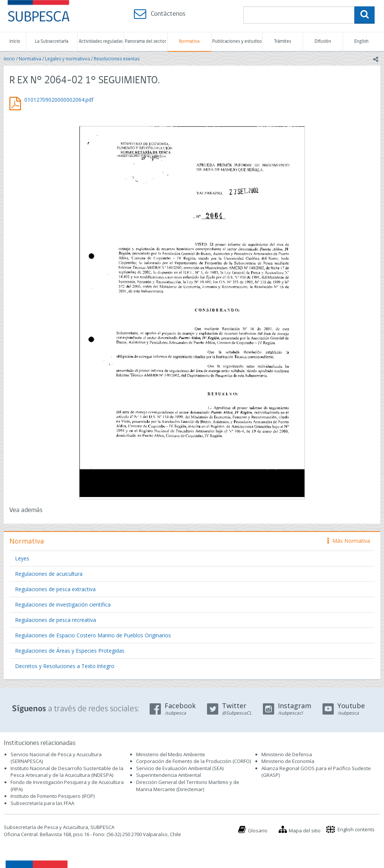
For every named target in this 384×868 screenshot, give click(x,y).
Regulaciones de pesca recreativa (55, 620)
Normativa (189, 41)
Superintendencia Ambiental (169, 775)
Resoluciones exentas (117, 59)
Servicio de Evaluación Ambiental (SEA (179, 768)
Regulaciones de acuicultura (49, 574)
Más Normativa (349, 541)
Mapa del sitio (305, 830)
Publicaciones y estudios (237, 41)
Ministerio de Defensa (287, 754)
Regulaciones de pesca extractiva (55, 589)
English (361, 41)
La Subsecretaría (52, 41)
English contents (356, 829)
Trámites (283, 41)
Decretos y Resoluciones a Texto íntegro (65, 666)
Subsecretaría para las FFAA (42, 803)
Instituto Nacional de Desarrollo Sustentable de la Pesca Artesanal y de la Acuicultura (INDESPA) (67, 772)
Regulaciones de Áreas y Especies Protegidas (70, 651)
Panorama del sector (145, 41)
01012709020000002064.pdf (59, 100)
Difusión (323, 41)
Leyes (22, 558)
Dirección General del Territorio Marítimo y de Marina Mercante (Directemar (188, 786)
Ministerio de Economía (288, 761)
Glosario (258, 830)
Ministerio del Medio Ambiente (171, 754)
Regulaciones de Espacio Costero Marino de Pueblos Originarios (93, 635)
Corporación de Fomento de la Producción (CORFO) (193, 761)
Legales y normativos (67, 59)
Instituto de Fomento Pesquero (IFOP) (52, 796)
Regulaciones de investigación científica (63, 604)
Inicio (15, 41)
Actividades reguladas (101, 41)
